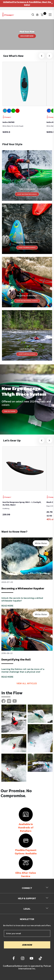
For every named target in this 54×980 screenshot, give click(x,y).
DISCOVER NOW (27, 36)
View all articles (27, 683)
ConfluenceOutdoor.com (15, 966)
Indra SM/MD (8, 122)
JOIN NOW (27, 945)
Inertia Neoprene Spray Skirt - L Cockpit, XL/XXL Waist (22, 504)
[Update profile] (37, 15)
